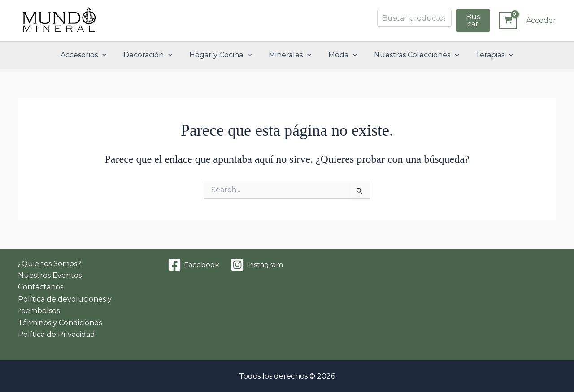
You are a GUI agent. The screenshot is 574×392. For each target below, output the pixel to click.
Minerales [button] (290, 55)
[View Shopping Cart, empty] (508, 21)
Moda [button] (340, 55)
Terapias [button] (487, 55)
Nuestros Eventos (50, 275)
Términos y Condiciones (60, 323)
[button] (109, 55)
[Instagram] (257, 265)
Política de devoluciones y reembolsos (65, 305)
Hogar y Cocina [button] (223, 55)
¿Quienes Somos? (50, 264)
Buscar (473, 20)
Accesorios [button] (91, 55)
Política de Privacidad (57, 334)
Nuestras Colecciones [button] (412, 55)
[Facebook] (194, 265)
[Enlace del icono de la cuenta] (541, 21)
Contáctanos (41, 287)
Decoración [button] (153, 55)
